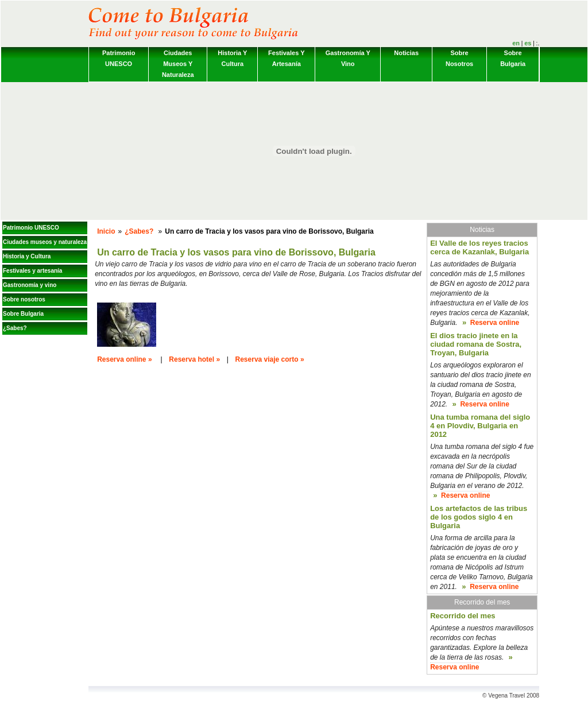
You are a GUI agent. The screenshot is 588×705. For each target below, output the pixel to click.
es (528, 43)
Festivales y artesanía (286, 58)
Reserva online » (124, 359)
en (516, 43)
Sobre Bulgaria (513, 58)
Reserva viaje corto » (270, 359)
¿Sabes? (15, 328)
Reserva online (495, 323)
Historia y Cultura (232, 58)
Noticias (406, 53)
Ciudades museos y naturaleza (178, 64)
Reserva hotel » (194, 359)
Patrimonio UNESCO (119, 58)
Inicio (106, 231)
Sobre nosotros (459, 58)
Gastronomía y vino (348, 58)
